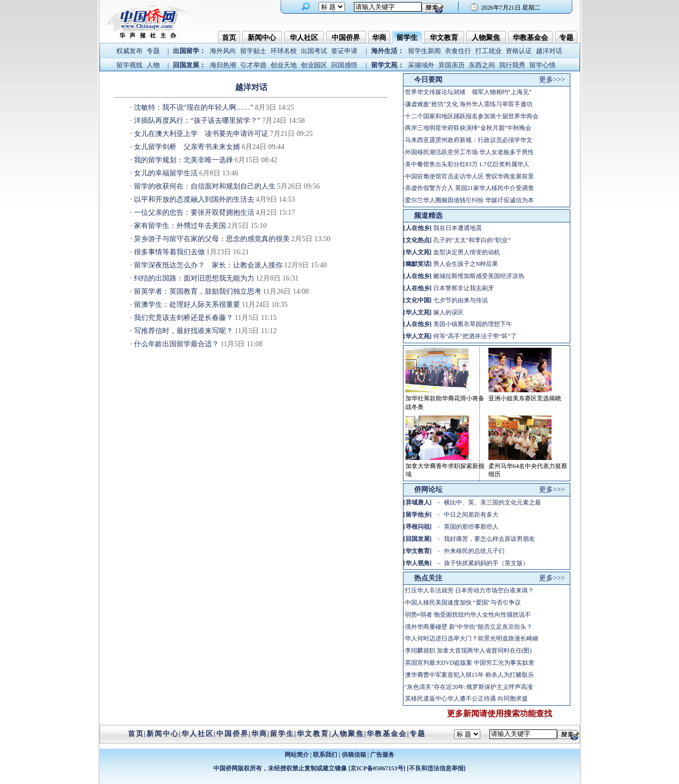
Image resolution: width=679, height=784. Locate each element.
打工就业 (488, 51)
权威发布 (129, 51)
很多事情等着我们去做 (169, 252)
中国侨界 (346, 38)
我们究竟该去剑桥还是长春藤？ (184, 318)
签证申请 (344, 51)
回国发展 (418, 539)
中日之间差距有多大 (471, 515)
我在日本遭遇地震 (458, 228)
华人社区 (304, 38)
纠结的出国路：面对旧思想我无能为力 (194, 278)
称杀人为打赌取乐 (510, 675)
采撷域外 (421, 65)
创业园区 (314, 65)
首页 (229, 38)
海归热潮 (223, 65)
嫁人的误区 (448, 312)
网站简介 (297, 755)
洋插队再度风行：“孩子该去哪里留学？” (197, 121)
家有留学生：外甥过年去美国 (180, 226)
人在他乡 (418, 228)
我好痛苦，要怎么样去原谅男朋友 (489, 539)
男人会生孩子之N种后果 (466, 264)
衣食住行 (458, 51)
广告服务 (382, 755)
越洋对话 (549, 51)
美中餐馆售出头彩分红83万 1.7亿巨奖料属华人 (467, 164)
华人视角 (418, 563)
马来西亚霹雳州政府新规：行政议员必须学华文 (469, 140)
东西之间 (482, 65)
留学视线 (129, 65)
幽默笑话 (418, 264)
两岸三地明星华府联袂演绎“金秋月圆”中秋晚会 (468, 128)
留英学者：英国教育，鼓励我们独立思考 (198, 291)
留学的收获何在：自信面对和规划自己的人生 (205, 186)
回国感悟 (344, 65)
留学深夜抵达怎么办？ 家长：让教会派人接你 (208, 265)
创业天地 (284, 65)
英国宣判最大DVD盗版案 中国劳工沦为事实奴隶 (470, 663)
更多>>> (552, 80)
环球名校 (284, 51)
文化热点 (418, 240)
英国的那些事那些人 (471, 527)
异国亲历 (451, 65)
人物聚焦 (486, 38)
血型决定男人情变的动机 (467, 252)
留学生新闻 (424, 51)
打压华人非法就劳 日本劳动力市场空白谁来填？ (469, 590)
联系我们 (325, 755)
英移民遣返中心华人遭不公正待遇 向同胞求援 (466, 699)
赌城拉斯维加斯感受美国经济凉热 (479, 276)
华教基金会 (530, 38)
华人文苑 (418, 252)
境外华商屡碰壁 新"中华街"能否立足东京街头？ (469, 627)
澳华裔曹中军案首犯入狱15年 (444, 675)
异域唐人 (418, 502)
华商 (379, 38)
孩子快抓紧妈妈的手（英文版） (486, 563)
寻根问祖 (418, 527)
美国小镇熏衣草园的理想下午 (473, 324)
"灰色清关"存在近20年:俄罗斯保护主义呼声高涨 (469, 687)
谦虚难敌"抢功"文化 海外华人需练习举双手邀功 (469, 104)
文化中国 (418, 300)
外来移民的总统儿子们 (474, 551)
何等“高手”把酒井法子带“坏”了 (475, 336)
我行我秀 (512, 65)
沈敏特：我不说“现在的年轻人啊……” (194, 107)
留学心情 (542, 65)
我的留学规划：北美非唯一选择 (184, 160)
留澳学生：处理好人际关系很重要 (187, 305)
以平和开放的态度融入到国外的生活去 (194, 199)
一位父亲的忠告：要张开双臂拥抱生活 (194, 213)
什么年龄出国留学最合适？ (176, 344)
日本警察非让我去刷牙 (464, 288)
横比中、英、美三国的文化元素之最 (492, 502)
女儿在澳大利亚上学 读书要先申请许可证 (201, 134)
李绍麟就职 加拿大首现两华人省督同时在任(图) (468, 651)
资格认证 (519, 51)
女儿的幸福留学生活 (166, 173)
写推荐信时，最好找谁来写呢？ (184, 331)
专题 (566, 38)
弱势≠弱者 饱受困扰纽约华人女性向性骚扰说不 (468, 615)
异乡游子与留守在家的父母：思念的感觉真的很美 (212, 239)
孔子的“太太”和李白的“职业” (472, 240)
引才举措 (253, 65)
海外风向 (223, 51)
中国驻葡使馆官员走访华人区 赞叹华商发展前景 (469, 176)
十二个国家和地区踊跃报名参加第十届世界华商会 (472, 116)
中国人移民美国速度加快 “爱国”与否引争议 (463, 603)
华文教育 (444, 38)
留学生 (407, 38)
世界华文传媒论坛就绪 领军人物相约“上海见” (468, 92)
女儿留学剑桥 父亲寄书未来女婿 (187, 147)
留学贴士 (253, 51)
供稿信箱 (354, 755)
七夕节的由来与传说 (461, 300)
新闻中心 (262, 38)
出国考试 (314, 51)
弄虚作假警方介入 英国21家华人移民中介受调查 (469, 188)
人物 (153, 65)
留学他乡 (418, 515)
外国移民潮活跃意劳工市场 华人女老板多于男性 (469, 152)
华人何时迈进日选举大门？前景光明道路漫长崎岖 (472, 638)
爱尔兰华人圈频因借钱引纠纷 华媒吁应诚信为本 (469, 200)
